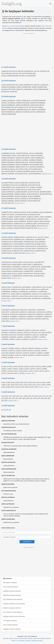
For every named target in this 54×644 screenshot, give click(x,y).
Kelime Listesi (14, 638)
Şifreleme (35, 641)
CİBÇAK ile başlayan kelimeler (12, 608)
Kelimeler (6, 638)
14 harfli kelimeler (9, 149)
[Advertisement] (27, 48)
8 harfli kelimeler (8, 306)
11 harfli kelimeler (9, 233)
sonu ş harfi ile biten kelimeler (16, 26)
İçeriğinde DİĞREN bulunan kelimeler (14, 604)
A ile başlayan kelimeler (10, 621)
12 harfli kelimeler (9, 208)
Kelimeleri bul (27, 542)
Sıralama (28, 641)
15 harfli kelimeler (9, 97)
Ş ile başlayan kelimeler (10, 583)
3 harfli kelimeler (8, 392)
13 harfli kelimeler (9, 179)
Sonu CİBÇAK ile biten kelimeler (13, 612)
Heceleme (22, 641)
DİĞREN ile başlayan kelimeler (12, 595)
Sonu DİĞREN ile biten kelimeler (13, 599)
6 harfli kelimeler (8, 344)
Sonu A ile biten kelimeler (10, 625)
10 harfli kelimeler (9, 258)
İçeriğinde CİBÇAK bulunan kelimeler (14, 616)
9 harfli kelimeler (8, 283)
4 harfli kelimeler (8, 378)
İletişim (41, 641)
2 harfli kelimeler (8, 406)
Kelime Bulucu (23, 638)
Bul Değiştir (41, 638)
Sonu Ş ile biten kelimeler (10, 587)
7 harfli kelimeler (8, 326)
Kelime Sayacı (33, 638)
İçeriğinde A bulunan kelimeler (12, 629)
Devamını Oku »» (47, 174)
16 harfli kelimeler (9, 81)
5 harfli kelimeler (8, 362)
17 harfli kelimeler (9, 67)
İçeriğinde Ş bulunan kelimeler (12, 591)
